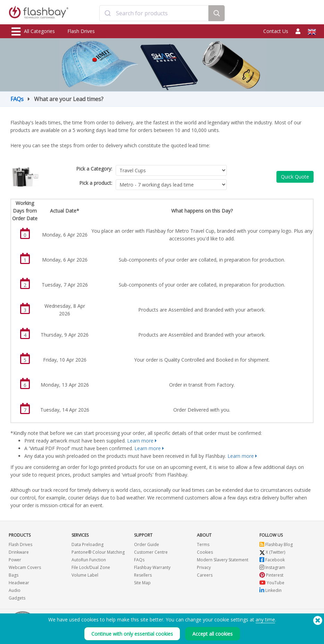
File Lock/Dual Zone (91, 567)
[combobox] (154, 13)
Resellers (143, 575)
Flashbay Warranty (152, 567)
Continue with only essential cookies (132, 634)
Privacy (204, 567)
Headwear (19, 583)
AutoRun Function (89, 560)
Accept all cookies (213, 634)
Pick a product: (96, 183)
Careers (205, 575)
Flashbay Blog (276, 544)
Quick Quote (295, 177)
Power (15, 560)
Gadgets (17, 598)
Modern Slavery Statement (223, 560)
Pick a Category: (94, 169)
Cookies (205, 552)
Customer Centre (151, 552)
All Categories (33, 32)
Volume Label (85, 575)
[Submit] (108, 13)
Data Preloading (88, 544)
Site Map (142, 583)
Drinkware (19, 552)
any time (265, 620)
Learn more (140, 441)
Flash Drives (81, 31)
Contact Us (276, 31)
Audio (15, 590)
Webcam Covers (25, 567)
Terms (203, 544)
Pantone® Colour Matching (98, 552)
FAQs (17, 99)
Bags (14, 575)
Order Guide (147, 544)
